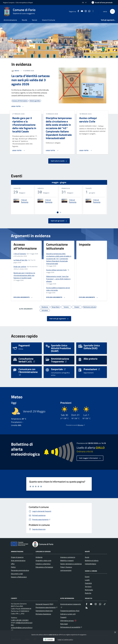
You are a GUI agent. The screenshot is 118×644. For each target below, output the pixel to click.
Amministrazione (10, 20)
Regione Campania (9, 3)
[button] (112, 11)
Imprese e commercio (68, 557)
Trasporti (63, 617)
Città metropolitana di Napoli (24, 3)
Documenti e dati (17, 574)
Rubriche (88, 593)
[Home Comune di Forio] (19, 11)
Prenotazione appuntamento (46, 607)
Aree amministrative (18, 560)
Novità (24, 20)
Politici (13, 567)
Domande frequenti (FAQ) (44, 604)
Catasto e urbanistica (43, 564)
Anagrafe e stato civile (43, 560)
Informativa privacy (67, 621)
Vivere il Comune (49, 20)
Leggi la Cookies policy (65, 639)
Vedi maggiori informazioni (90, 458)
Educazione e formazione (44, 567)
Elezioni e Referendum (19, 577)
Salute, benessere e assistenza (71, 564)
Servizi (35, 20)
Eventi (87, 577)
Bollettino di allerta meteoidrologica (92, 562)
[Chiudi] (115, 632)
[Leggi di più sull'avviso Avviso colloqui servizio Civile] (86, 150)
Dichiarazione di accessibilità (71, 627)
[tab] (58, 212)
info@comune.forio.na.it (24, 623)
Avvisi (17, 71)
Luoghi (87, 580)
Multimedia (89, 590)
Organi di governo (17, 557)
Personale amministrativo (20, 570)
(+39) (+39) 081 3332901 (20, 620)
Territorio (88, 587)
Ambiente (39, 557)
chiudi (49, 639)
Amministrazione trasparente (71, 604)
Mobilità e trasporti (67, 560)
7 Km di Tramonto (25, 201)
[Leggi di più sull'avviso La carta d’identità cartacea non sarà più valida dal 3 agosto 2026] (18, 106)
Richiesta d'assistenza (43, 614)
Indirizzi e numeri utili (68, 614)
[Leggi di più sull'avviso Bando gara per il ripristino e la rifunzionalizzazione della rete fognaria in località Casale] (19, 150)
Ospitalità (88, 583)
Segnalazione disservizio (44, 611)
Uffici (13, 564)
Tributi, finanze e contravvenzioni (66, 569)
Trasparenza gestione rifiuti (70, 611)
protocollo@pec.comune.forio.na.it (22, 629)
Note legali (64, 624)
